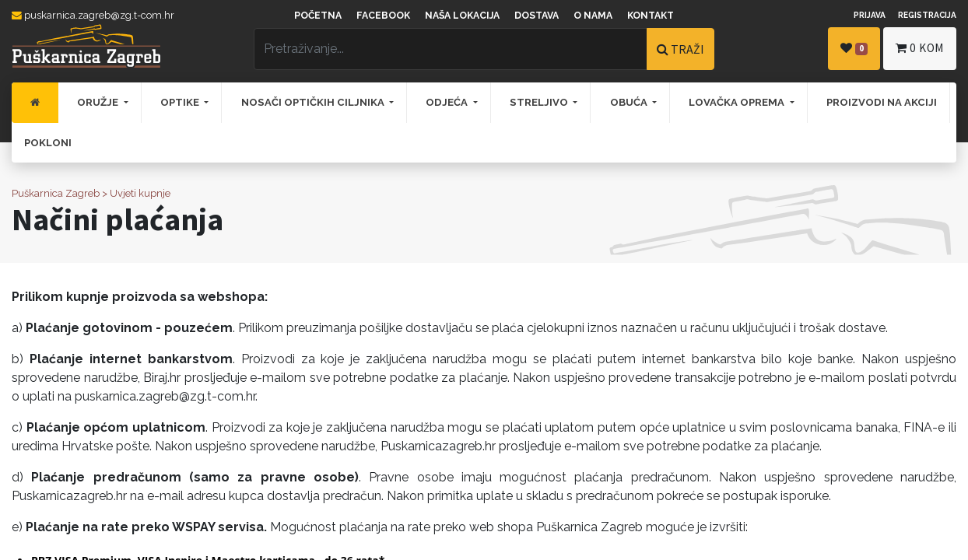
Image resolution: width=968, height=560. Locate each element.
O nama (593, 16)
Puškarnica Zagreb (56, 193)
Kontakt (651, 16)
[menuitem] (35, 103)
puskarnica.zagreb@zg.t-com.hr (93, 15)
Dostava (537, 16)
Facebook (383, 16)
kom (920, 48)
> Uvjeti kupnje (136, 193)
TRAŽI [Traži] (680, 49)
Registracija (927, 15)
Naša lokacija (462, 16)
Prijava (870, 15)
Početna (318, 16)
